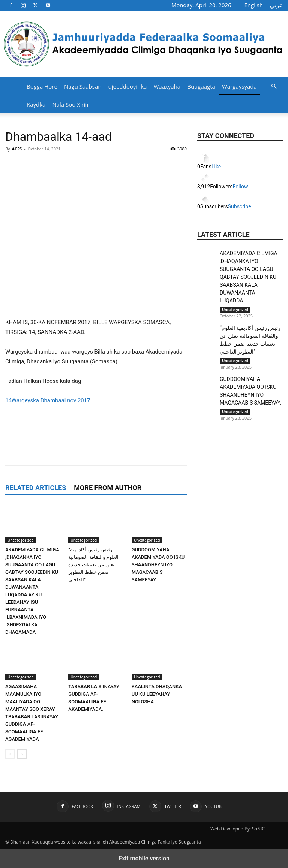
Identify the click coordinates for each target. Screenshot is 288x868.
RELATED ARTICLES (36, 488)
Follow (241, 187)
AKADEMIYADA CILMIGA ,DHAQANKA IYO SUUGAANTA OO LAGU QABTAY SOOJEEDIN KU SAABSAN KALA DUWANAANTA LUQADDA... (249, 277)
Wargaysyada (239, 86)
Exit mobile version (144, 858)
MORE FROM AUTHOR (108, 488)
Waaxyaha (167, 86)
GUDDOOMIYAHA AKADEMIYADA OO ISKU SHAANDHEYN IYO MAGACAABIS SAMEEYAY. (158, 565)
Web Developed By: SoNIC (238, 829)
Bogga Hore (42, 86)
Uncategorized (21, 540)
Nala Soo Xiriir (70, 104)
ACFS (17, 149)
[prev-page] (10, 754)
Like (216, 167)
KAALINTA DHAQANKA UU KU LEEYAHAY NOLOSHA (157, 694)
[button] (274, 86)
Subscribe (240, 206)
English (254, 5)
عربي (276, 5)
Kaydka (36, 104)
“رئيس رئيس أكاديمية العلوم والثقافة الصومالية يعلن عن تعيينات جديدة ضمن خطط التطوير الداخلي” (93, 565)
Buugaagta (201, 86)
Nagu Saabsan (83, 86)
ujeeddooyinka (128, 86)
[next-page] (22, 754)
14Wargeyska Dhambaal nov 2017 (48, 400)
